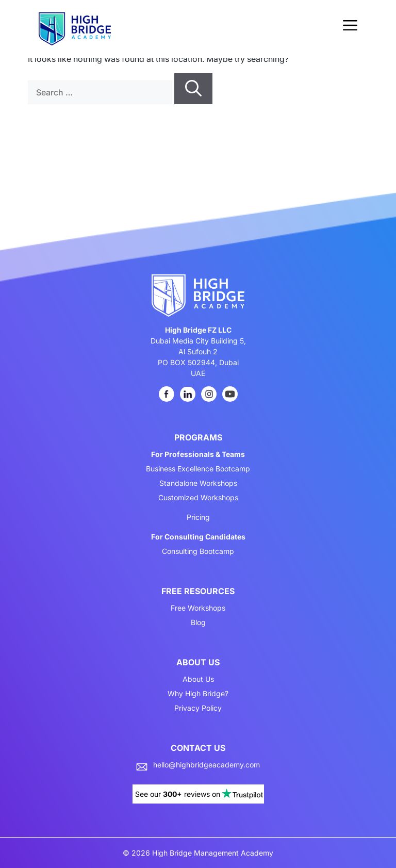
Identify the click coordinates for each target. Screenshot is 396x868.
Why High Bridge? (198, 694)
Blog (198, 623)
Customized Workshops (198, 498)
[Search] (193, 89)
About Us (198, 679)
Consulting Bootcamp (198, 551)
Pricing (198, 517)
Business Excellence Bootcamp (198, 469)
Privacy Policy (198, 708)
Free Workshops (198, 608)
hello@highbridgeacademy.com (207, 765)
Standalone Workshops (198, 483)
